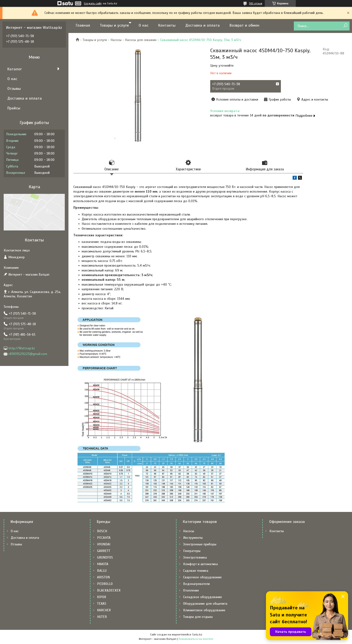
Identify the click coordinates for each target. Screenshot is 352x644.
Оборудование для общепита (205, 604)
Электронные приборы (200, 545)
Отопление (191, 591)
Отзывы (14, 89)
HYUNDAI (104, 545)
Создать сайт (93, 3)
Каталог (15, 69)
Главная (83, 25)
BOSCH (102, 532)
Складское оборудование (203, 597)
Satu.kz (197, 635)
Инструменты (193, 538)
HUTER (102, 617)
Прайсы (14, 108)
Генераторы (192, 551)
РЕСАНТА (104, 538)
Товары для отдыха (198, 617)
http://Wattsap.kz (22, 348)
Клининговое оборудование (204, 611)
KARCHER (104, 611)
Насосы (116, 40)
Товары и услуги (114, 25)
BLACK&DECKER (109, 591)
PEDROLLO (105, 584)
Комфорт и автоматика (200, 565)
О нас (143, 25)
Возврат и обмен (244, 25)
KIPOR (102, 597)
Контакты (167, 25)
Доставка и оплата (203, 25)
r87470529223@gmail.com (28, 354)
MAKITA (103, 565)
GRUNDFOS (105, 558)
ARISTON (103, 578)
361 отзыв (256, 3)
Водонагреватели (196, 584)
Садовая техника (196, 571)
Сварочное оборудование (202, 578)
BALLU (102, 571)
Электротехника (195, 558)
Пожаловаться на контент (196, 639)
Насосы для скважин (141, 40)
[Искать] (345, 26)
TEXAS (102, 604)
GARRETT (104, 551)
